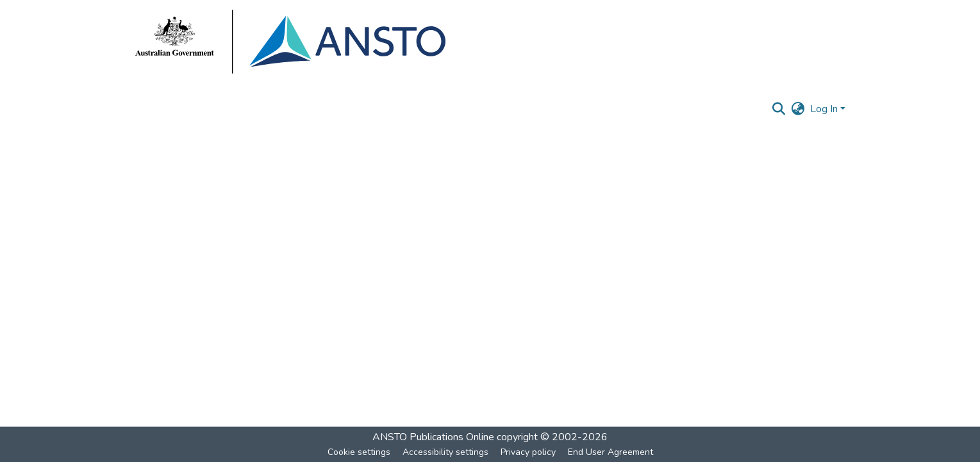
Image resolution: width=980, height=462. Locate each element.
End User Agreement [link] (610, 452)
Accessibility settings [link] (445, 452)
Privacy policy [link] (528, 452)
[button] (779, 109)
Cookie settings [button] (359, 452)
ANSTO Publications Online (433, 437)
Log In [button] (825, 109)
